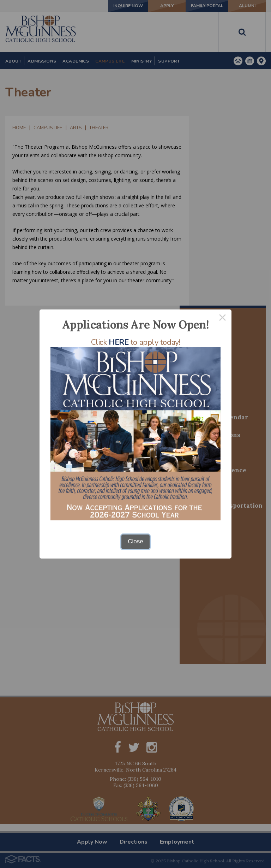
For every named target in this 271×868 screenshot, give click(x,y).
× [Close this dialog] (223, 318)
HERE (119, 342)
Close (135, 541)
